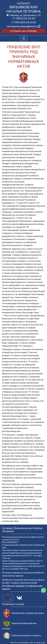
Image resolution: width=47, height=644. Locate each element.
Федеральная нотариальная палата (24, 613)
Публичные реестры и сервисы (22, 636)
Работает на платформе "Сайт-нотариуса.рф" (28, 643)
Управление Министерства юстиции (19, 625)
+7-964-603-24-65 (23, 22)
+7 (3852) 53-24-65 (24, 18)
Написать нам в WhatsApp (24, 31)
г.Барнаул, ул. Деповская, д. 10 (24, 15)
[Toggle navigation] (24, 38)
